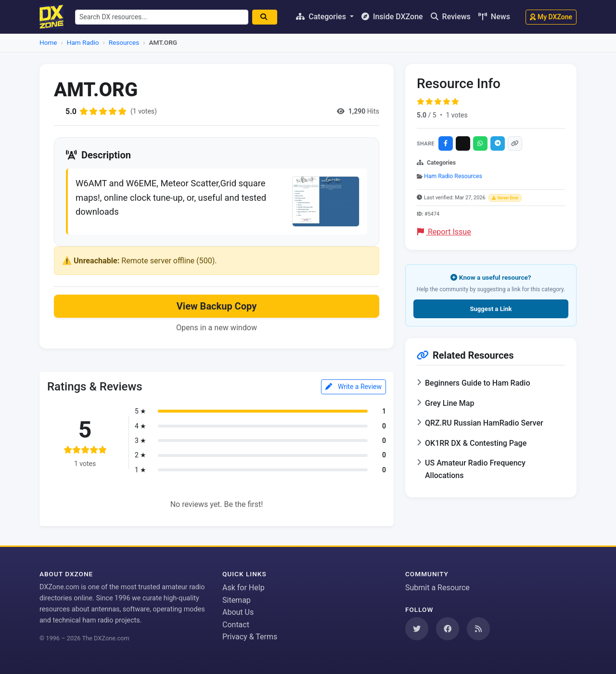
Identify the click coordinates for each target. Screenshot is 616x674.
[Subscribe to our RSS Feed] (478, 629)
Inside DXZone (392, 17)
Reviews (451, 17)
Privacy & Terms (250, 637)
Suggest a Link (491, 309)
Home (48, 42)
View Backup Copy (217, 306)
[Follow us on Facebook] (448, 629)
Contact (236, 625)
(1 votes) (144, 111)
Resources (124, 42)
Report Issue (444, 232)
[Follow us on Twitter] (417, 629)
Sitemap (237, 600)
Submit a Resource (437, 588)
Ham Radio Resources (453, 176)
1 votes (456, 115)
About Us (238, 612)
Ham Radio (83, 42)
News (494, 17)
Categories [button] (322, 17)
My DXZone (551, 17)
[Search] (265, 17)
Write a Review (353, 387)
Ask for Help (244, 588)
